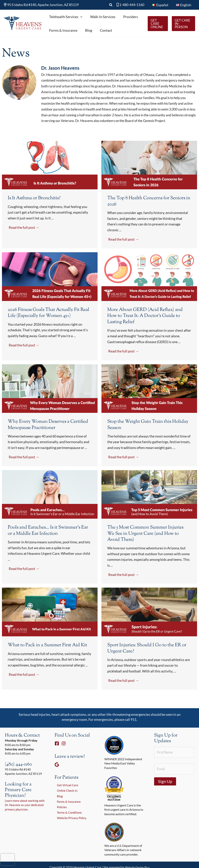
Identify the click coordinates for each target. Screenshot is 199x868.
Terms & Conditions (68, 822)
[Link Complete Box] (50, 202)
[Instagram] (64, 751)
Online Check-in (65, 799)
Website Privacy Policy (70, 828)
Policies (60, 816)
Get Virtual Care (66, 793)
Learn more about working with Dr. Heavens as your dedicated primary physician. (24, 813)
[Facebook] (57, 751)
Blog (58, 805)
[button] (113, 5)
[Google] (57, 772)
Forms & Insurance (67, 810)
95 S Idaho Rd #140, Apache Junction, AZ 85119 (41, 5)
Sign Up (165, 790)
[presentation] (8, 859)
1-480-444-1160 (132, 5)
